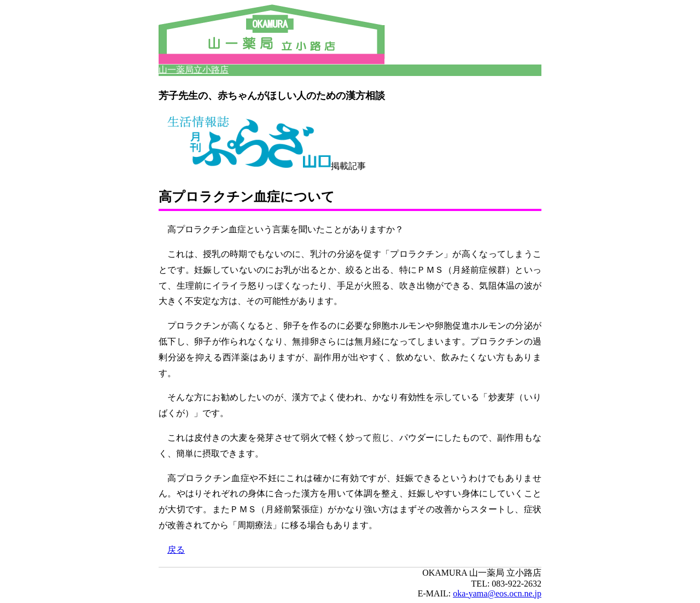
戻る (176, 550)
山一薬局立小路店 (194, 70)
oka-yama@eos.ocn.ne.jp (497, 593)
